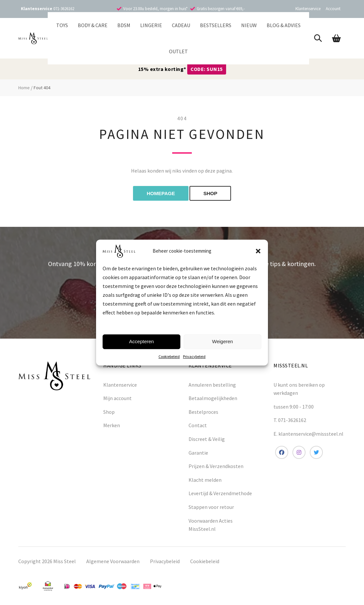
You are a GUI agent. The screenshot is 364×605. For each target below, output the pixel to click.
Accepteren (141, 341)
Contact (198, 425)
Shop (109, 412)
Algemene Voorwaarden (113, 561)
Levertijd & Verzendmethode (220, 493)
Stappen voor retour (211, 507)
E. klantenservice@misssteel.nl (308, 434)
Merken (112, 425)
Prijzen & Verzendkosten (216, 466)
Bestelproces (203, 412)
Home (24, 88)
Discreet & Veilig (207, 439)
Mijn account (117, 398)
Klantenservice (308, 9)
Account (333, 9)
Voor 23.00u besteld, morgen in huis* (155, 9)
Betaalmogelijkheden (213, 398)
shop (210, 193)
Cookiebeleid (169, 356)
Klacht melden (205, 480)
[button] (258, 251)
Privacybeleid (194, 356)
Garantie (198, 453)
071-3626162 (64, 9)
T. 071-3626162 (290, 420)
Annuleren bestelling (212, 385)
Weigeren (223, 341)
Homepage (161, 193)
